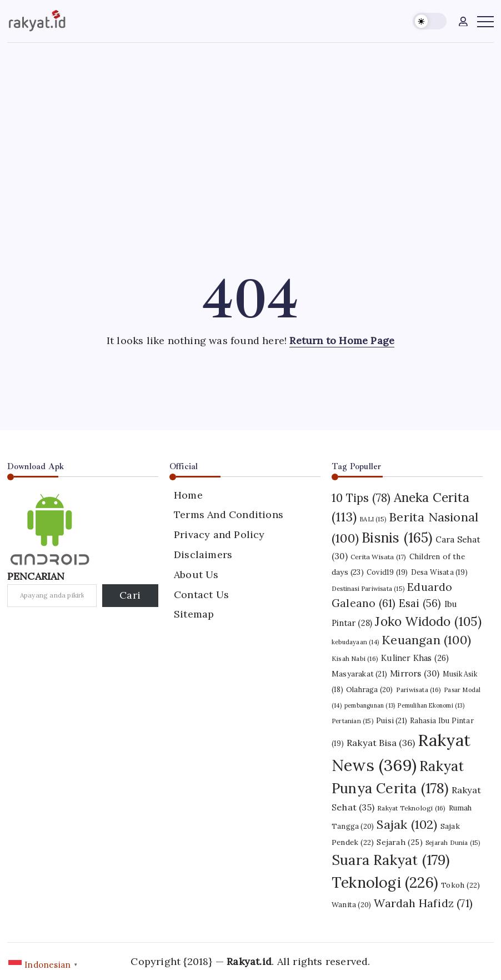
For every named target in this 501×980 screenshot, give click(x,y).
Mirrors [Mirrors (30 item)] (415, 673)
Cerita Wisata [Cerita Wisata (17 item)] (379, 557)
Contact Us (201, 595)
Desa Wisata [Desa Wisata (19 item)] (439, 572)
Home (188, 495)
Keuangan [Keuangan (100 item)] (426, 640)
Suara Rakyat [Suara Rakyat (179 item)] (391, 860)
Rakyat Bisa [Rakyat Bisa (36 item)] (381, 743)
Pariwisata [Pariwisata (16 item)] (419, 690)
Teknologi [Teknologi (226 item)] (385, 882)
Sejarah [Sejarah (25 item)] (399, 842)
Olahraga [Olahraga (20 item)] (370, 690)
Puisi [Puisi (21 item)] (392, 721)
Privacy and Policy (219, 534)
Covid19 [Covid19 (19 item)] (387, 572)
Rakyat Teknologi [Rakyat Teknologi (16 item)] (411, 808)
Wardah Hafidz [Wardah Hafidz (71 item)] (423, 903)
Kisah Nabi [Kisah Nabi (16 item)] (355, 658)
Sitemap (194, 614)
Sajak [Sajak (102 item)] (407, 824)
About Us (196, 574)
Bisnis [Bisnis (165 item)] (397, 538)
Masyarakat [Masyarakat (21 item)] (359, 674)
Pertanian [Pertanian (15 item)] (352, 721)
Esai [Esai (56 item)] (420, 603)
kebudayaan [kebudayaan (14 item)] (355, 642)
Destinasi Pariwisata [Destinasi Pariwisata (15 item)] (368, 589)
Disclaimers (203, 554)
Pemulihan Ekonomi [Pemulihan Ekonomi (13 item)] (431, 705)
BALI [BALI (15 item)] (373, 519)
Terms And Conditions (229, 514)
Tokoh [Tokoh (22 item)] (460, 885)
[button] (430, 21)
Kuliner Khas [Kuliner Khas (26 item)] (415, 658)
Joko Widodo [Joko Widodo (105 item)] (428, 621)
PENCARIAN (36, 576)
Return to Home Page (342, 340)
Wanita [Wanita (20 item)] (351, 905)
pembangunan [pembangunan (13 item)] (370, 705)
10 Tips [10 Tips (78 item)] (361, 498)
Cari (130, 595)
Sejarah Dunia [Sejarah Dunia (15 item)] (453, 843)
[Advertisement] (250, 126)
